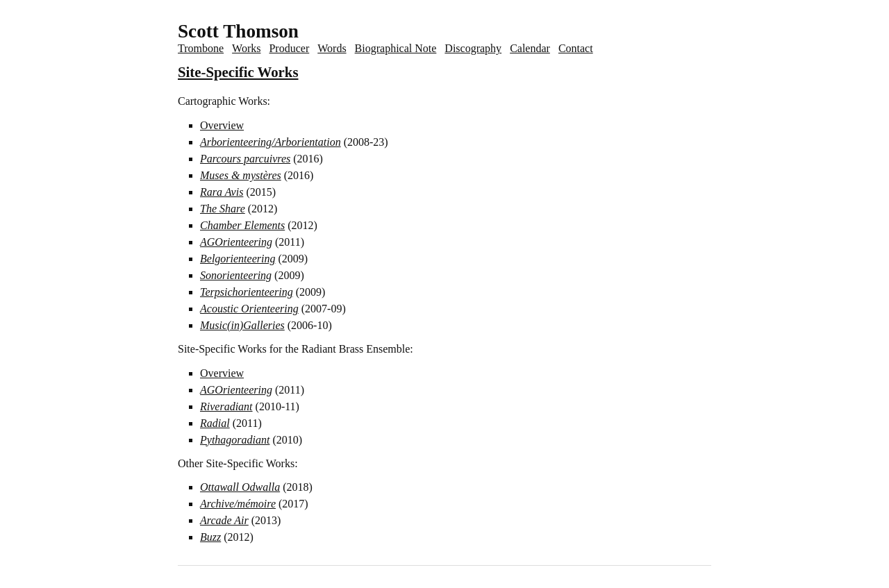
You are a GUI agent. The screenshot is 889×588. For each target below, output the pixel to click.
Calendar (530, 48)
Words (332, 48)
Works (246, 48)
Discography (473, 48)
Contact (576, 48)
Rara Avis (222, 192)
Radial (215, 423)
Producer (289, 48)
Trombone (201, 48)
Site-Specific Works (238, 72)
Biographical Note (396, 48)
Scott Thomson (238, 31)
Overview (222, 125)
